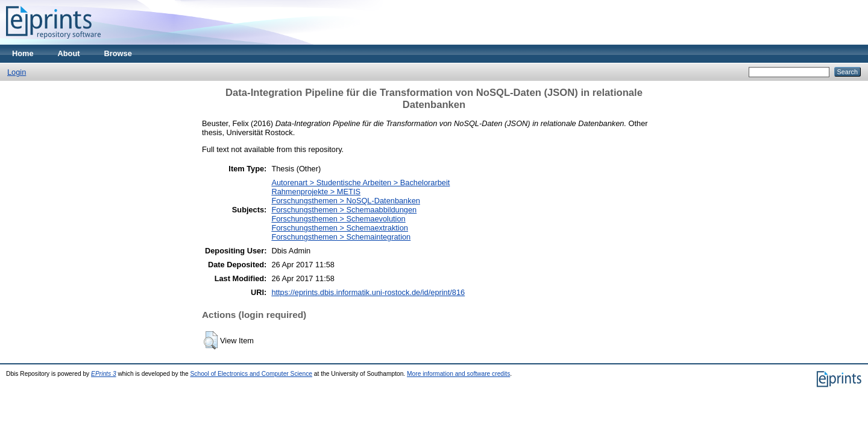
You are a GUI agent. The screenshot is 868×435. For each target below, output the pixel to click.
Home (23, 53)
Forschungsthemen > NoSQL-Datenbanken (345, 201)
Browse (118, 53)
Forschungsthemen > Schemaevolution (338, 219)
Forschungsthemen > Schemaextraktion (340, 228)
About (69, 53)
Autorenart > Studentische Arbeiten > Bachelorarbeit (360, 183)
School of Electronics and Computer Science (252, 374)
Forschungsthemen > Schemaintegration (341, 237)
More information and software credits (458, 374)
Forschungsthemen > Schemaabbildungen (344, 210)
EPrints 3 (104, 374)
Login (17, 72)
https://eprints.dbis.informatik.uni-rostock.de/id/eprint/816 (368, 292)
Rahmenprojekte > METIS (316, 192)
